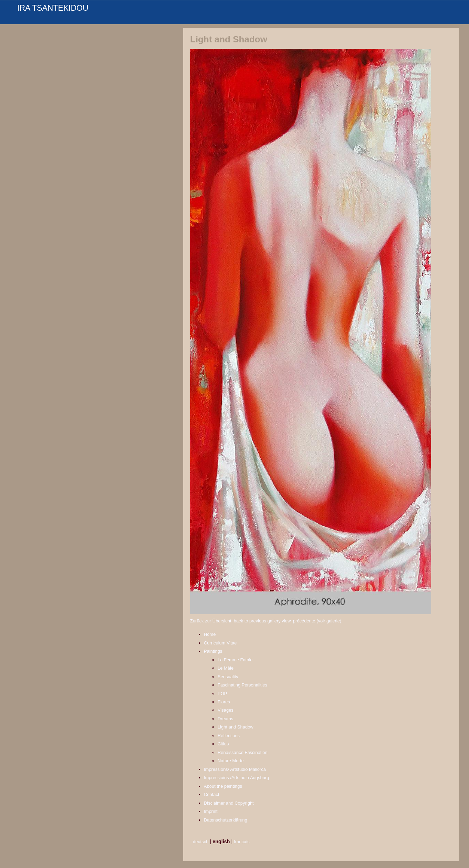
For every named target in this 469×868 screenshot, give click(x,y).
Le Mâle (226, 668)
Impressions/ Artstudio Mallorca (235, 769)
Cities (223, 744)
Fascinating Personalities (242, 685)
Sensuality (228, 677)
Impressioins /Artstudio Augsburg (236, 778)
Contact (212, 794)
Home (210, 634)
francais (242, 842)
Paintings (213, 651)
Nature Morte (231, 761)
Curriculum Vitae (220, 643)
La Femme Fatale (235, 660)
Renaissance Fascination (243, 752)
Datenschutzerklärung (226, 820)
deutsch (201, 842)
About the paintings (223, 786)
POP (222, 694)
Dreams (225, 719)
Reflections (229, 736)
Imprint (211, 811)
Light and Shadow (236, 727)
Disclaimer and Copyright (229, 803)
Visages (226, 710)
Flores (224, 702)
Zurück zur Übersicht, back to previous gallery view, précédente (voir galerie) (266, 621)
